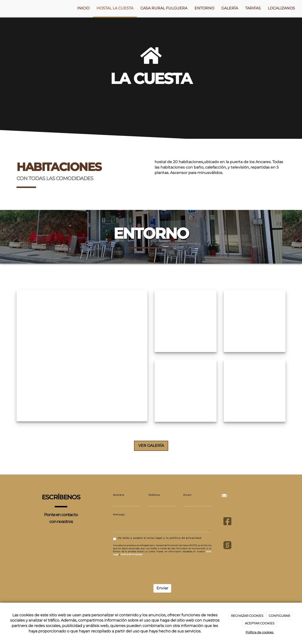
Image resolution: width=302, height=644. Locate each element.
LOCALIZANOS (281, 8)
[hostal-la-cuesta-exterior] (255, 319)
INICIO (83, 8)
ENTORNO (204, 8)
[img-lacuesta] (82, 354)
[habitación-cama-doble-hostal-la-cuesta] (186, 319)
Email (187, 493)
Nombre (119, 493)
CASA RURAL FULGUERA (164, 8)
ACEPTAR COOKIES (260, 623)
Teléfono (154, 493)
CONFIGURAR (279, 616)
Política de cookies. (260, 632)
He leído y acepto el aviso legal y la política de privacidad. (157, 537)
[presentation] (149, 567)
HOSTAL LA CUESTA (115, 8)
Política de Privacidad (132, 553)
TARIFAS (253, 8)
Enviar (162, 586)
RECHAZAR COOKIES (247, 616)
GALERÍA (230, 8)
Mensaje (119, 513)
